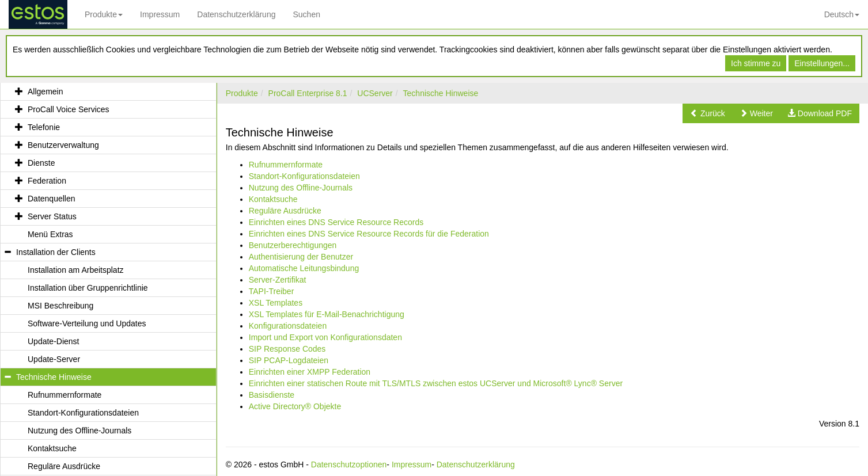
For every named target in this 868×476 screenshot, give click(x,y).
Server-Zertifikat (278, 280)
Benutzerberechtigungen (293, 245)
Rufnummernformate (286, 165)
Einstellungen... (822, 63)
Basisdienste (272, 395)
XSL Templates (276, 303)
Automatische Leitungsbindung (304, 268)
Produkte (104, 14)
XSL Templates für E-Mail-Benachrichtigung (327, 314)
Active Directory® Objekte (295, 406)
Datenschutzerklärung (236, 14)
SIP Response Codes (287, 349)
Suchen (306, 14)
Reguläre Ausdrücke (285, 211)
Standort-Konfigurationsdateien (304, 176)
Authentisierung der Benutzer (301, 257)
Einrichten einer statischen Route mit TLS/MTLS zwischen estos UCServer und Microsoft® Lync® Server (436, 383)
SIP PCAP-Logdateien (289, 360)
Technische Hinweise (441, 93)
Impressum (160, 14)
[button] (708, 113)
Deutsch (842, 14)
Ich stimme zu (756, 63)
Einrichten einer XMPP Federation (310, 372)
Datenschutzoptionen (349, 464)
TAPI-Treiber (272, 291)
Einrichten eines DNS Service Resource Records (336, 222)
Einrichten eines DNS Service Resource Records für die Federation (369, 234)
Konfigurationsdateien (288, 326)
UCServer (375, 93)
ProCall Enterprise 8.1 (308, 93)
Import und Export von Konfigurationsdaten (325, 337)
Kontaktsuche (273, 199)
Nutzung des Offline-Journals (301, 188)
